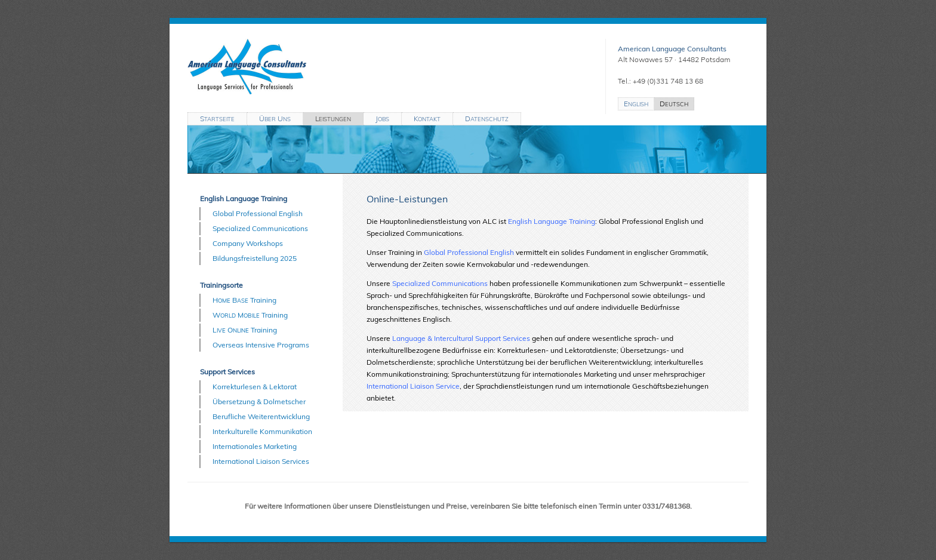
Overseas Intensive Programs (261, 345)
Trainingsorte (221, 285)
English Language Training (244, 199)
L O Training (245, 330)
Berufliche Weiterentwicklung (261, 416)
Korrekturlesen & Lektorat (255, 387)
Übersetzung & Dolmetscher (259, 401)
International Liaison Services (261, 461)
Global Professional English (258, 213)
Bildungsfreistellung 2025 (255, 258)
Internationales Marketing (255, 446)
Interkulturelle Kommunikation (262, 431)
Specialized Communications (260, 228)
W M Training (250, 315)
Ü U (275, 119)
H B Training (244, 300)
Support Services (227, 372)
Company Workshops (248, 243)
